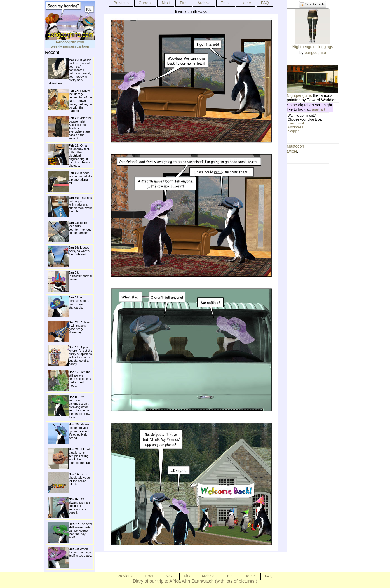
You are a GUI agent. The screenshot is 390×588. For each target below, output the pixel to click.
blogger (293, 131)
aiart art (319, 109)
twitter (292, 151)
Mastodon (295, 146)
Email (226, 3)
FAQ (265, 3)
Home (245, 3)
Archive (204, 3)
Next (166, 3)
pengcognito (315, 53)
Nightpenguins (299, 95)
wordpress (295, 127)
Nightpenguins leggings (313, 47)
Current (145, 3)
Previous (121, 3)
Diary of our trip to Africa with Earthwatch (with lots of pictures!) (195, 581)
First (184, 3)
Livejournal (296, 123)
